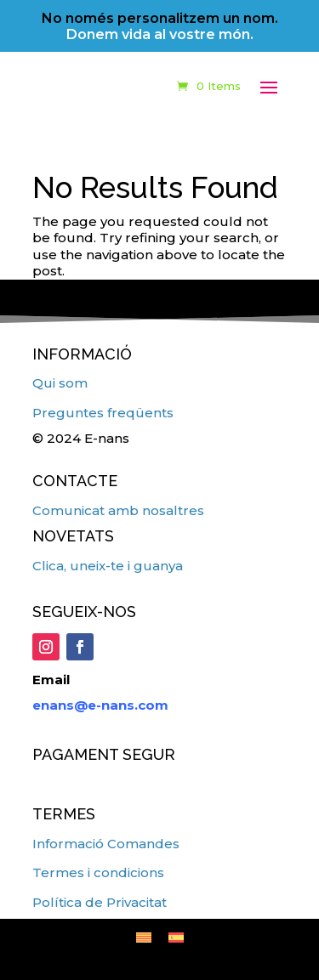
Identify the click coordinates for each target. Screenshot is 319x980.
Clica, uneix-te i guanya (108, 566)
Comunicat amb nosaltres (118, 510)
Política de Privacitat (100, 902)
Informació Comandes (106, 844)
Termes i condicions (98, 872)
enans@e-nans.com (100, 705)
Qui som (60, 383)
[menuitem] (144, 937)
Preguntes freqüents (103, 413)
